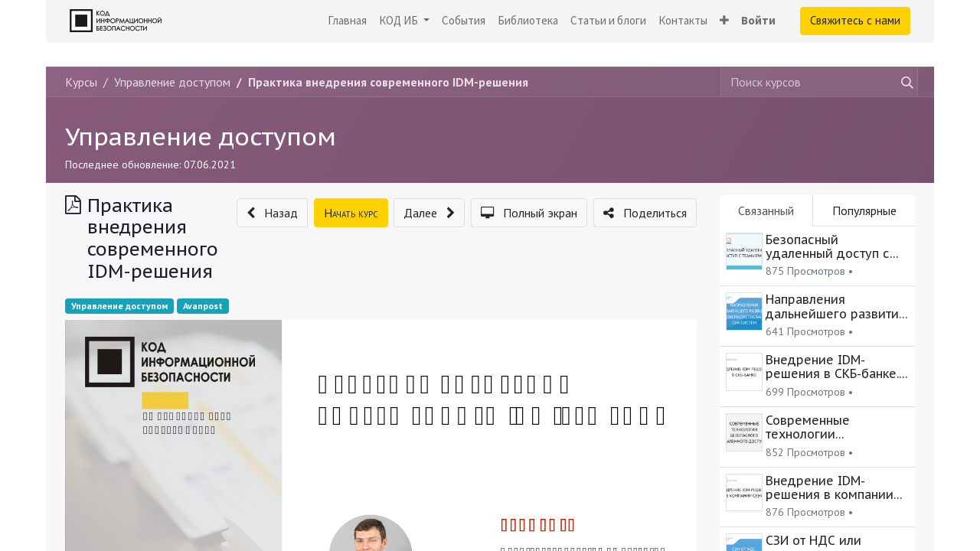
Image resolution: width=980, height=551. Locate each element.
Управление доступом (201, 136)
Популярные (864, 210)
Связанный (766, 210)
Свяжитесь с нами (855, 20)
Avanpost (203, 306)
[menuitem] (347, 21)
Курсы (81, 82)
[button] (724, 21)
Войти (758, 20)
